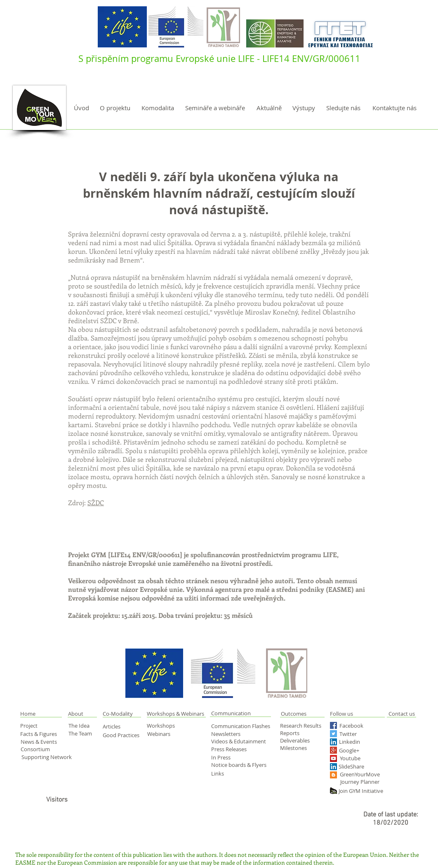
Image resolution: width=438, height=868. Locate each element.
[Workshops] (167, 726)
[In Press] (230, 757)
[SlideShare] (353, 767)
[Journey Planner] (363, 782)
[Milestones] (296, 748)
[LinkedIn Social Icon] (333, 742)
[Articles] (116, 727)
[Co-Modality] (118, 714)
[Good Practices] (122, 735)
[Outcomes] (310, 714)
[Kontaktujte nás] (394, 108)
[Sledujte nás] (343, 108)
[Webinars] (161, 734)
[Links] (224, 773)
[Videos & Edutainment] (239, 741)
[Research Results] (303, 726)
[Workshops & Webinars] (177, 714)
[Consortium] (40, 749)
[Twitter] (357, 734)
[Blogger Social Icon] (333, 775)
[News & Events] (40, 742)
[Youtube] (358, 758)
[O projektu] (115, 108)
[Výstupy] (304, 108)
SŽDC (96, 503)
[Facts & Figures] (40, 734)
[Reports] (296, 733)
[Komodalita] (158, 108)
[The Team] (83, 733)
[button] (37, 714)
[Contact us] (401, 714)
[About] (83, 714)
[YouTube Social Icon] (333, 758)
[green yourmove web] (333, 791)
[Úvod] (81, 108)
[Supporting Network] (47, 757)
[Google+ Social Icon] (333, 750)
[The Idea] (82, 726)
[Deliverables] (296, 740)
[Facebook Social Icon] (333, 725)
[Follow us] (351, 714)
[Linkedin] (362, 742)
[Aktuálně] (269, 108)
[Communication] (240, 713)
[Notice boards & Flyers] (240, 765)
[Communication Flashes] (243, 726)
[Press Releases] (232, 749)
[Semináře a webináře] (215, 108)
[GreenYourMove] (360, 775)
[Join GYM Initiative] (363, 791)
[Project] (34, 726)
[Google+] (364, 751)
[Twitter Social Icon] (333, 734)
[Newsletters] (228, 734)
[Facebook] (354, 726)
